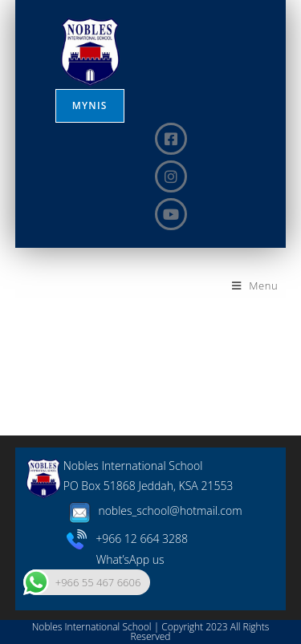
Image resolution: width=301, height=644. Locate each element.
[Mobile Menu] (255, 286)
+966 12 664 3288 (127, 539)
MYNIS (90, 105)
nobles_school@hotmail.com (153, 510)
